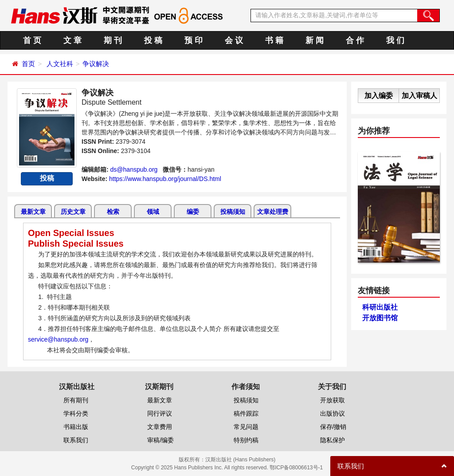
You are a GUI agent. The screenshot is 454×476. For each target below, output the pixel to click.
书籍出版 (76, 427)
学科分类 (76, 413)
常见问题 (246, 427)
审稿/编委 (160, 440)
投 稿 (153, 40)
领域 (153, 212)
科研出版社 (380, 307)
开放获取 (333, 400)
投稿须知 (233, 212)
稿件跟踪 (246, 413)
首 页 (32, 40)
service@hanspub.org (58, 339)
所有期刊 (76, 400)
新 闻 (315, 40)
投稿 (47, 178)
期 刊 (113, 40)
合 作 (355, 40)
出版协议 (333, 413)
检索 (113, 212)
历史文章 (73, 212)
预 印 (194, 40)
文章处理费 (273, 212)
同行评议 (160, 413)
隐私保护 (333, 440)
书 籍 (274, 40)
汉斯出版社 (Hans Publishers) (241, 460)
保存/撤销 (333, 427)
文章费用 (160, 427)
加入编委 (379, 96)
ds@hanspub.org (134, 169)
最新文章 (33, 212)
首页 (28, 64)
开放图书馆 (380, 318)
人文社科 (60, 64)
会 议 (234, 40)
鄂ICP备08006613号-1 (296, 468)
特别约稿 (246, 440)
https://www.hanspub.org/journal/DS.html (165, 179)
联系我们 (76, 440)
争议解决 (96, 64)
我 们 (395, 40)
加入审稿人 (419, 96)
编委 (193, 212)
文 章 (72, 40)
